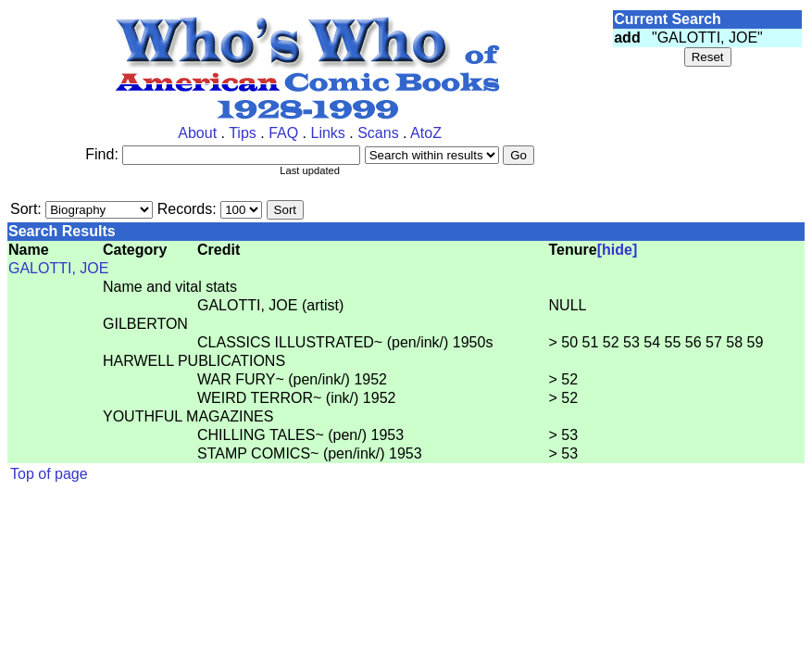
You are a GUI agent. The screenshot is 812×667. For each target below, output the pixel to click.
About (197, 133)
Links (327, 133)
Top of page (49, 474)
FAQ (283, 133)
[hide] (618, 250)
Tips (243, 133)
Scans (378, 133)
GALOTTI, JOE (58, 268)
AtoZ (426, 133)
